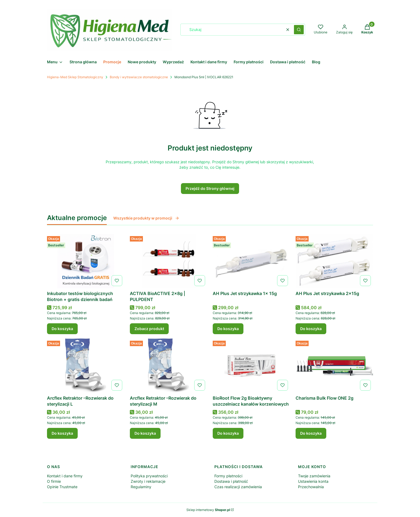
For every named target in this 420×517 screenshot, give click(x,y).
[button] (299, 30)
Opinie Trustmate (62, 487)
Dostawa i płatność (231, 481)
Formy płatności (228, 476)
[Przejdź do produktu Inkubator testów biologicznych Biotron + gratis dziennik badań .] (86, 261)
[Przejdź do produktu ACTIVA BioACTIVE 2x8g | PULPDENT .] (169, 261)
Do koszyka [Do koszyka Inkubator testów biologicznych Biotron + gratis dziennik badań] (62, 329)
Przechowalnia (311, 487)
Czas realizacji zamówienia (238, 487)
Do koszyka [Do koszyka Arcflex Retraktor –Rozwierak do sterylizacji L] (62, 433)
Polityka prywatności (149, 476)
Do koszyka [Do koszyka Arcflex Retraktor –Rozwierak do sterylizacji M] (145, 433)
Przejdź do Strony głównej (210, 188)
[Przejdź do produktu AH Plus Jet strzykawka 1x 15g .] (251, 261)
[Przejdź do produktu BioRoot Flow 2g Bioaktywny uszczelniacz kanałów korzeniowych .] (251, 366)
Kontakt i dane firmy (65, 476)
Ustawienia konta (313, 481)
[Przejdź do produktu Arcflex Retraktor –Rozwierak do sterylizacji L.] (86, 366)
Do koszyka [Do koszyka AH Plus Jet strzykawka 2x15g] (311, 329)
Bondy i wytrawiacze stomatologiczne (139, 77)
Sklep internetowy (208, 510)
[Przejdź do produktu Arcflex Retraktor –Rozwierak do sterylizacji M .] (169, 366)
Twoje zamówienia (314, 476)
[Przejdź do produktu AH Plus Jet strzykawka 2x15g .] (334, 261)
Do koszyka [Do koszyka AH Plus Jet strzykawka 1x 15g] (228, 329)
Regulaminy (141, 487)
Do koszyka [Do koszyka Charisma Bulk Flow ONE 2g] (311, 433)
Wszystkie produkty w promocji (146, 218)
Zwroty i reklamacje (148, 481)
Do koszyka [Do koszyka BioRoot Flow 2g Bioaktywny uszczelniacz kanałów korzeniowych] (228, 433)
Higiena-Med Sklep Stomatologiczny (75, 77)
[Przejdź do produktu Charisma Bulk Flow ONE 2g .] (334, 366)
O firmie (54, 481)
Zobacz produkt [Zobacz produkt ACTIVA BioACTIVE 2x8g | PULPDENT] (149, 329)
